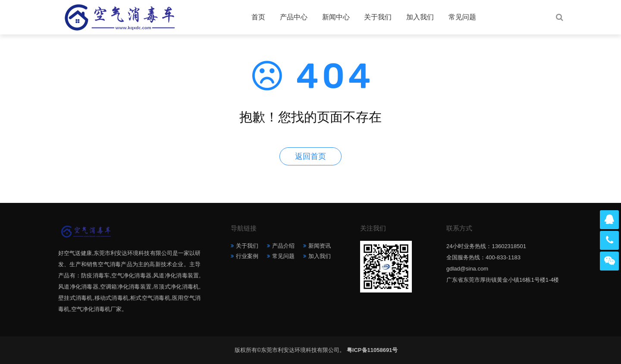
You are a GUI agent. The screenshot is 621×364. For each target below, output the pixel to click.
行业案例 (247, 256)
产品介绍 (283, 246)
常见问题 (462, 17)
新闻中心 (336, 17)
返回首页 (310, 156)
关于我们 (378, 17)
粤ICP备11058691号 (372, 350)
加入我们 (420, 17)
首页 (258, 17)
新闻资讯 (320, 246)
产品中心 (294, 17)
